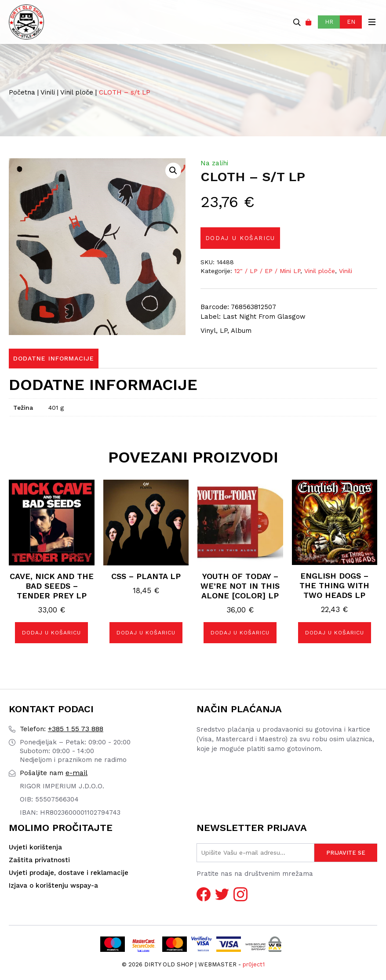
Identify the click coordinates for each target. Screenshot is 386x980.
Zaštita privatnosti (39, 860)
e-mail (54, 773)
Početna (22, 92)
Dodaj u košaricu (242, 238)
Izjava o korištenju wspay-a (53, 886)
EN (351, 22)
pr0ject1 (254, 964)
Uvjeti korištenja (35, 848)
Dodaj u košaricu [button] (51, 633)
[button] (173, 171)
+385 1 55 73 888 (62, 729)
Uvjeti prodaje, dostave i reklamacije (69, 873)
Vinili (48, 92)
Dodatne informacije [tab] (54, 359)
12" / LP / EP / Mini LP (267, 271)
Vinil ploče (77, 92)
